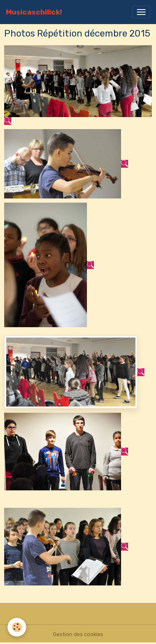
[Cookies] (17, 627)
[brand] (34, 12)
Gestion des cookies (78, 634)
